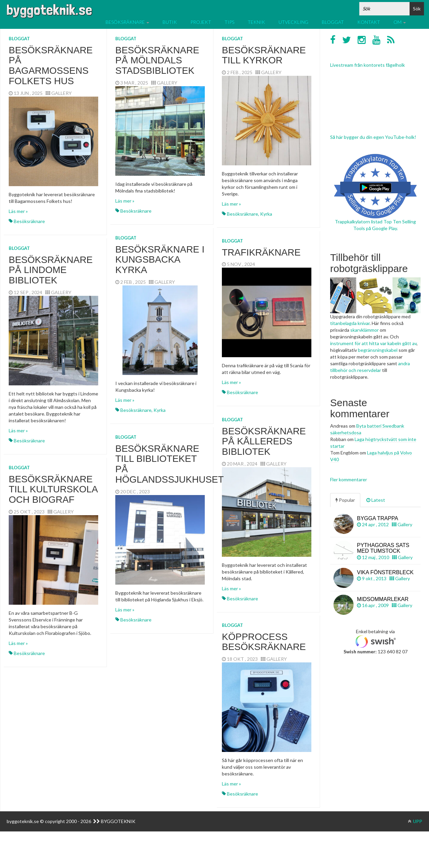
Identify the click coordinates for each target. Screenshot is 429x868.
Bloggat (333, 22)
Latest (376, 500)
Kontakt (369, 22)
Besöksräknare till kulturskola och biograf (53, 490)
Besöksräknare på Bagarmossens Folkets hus (51, 66)
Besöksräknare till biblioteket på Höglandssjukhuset (170, 464)
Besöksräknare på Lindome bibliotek (51, 270)
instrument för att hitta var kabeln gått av (373, 343)
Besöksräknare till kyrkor (264, 55)
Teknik (256, 22)
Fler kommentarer (349, 479)
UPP (415, 821)
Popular (345, 500)
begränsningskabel (378, 350)
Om (400, 22)
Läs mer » (18, 211)
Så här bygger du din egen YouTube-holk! (373, 137)
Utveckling (293, 22)
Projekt (201, 22)
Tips (229, 22)
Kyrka (266, 214)
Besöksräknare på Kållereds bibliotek (264, 442)
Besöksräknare (127, 22)
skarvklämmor (364, 330)
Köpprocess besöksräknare (264, 642)
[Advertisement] (375, 766)
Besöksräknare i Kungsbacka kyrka (160, 260)
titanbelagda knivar (350, 323)
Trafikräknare (261, 252)
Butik (170, 22)
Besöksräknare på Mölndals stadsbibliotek (157, 61)
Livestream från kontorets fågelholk (367, 65)
